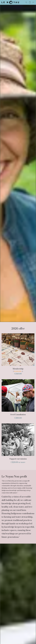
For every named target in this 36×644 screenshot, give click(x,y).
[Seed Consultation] (18, 400)
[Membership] (18, 355)
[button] (11, 2)
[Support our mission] (18, 444)
